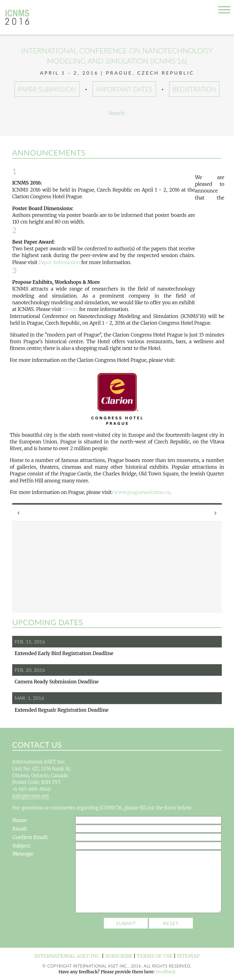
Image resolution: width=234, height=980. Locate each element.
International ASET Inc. (68, 956)
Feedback (166, 972)
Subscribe (119, 956)
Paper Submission (47, 89)
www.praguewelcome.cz (142, 492)
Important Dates (124, 89)
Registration (194, 89)
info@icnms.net (31, 796)
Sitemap (188, 956)
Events (70, 309)
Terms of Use (155, 956)
